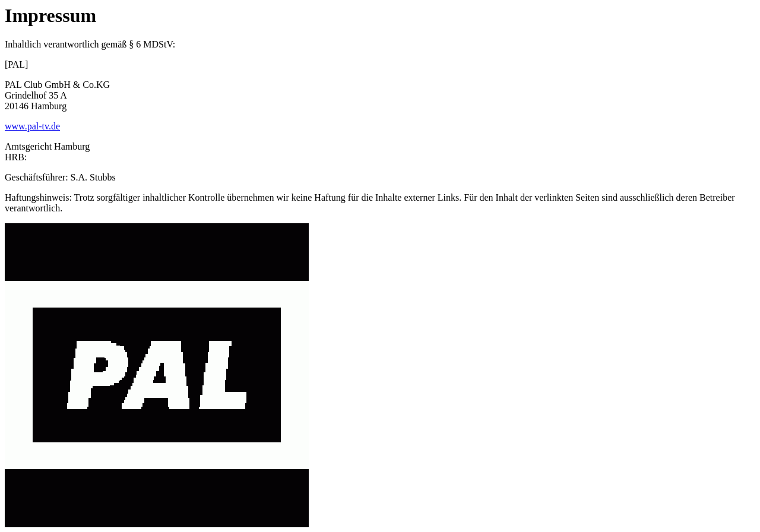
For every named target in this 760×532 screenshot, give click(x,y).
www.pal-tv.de (32, 126)
